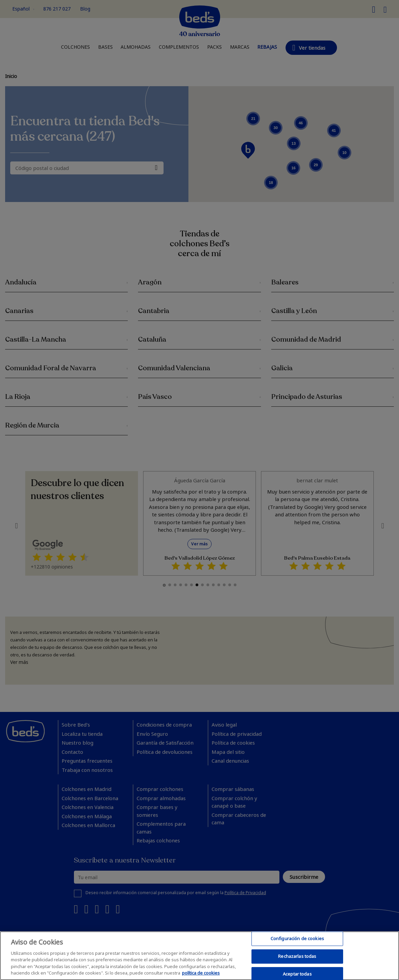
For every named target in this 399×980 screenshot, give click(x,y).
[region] (199, 956)
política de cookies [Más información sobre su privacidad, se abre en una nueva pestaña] (201, 973)
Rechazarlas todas (297, 956)
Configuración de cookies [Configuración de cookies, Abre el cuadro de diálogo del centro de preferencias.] (297, 939)
